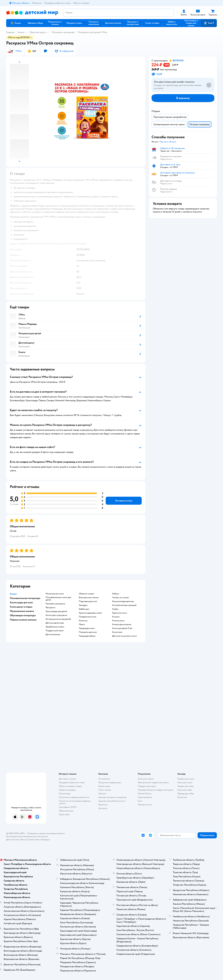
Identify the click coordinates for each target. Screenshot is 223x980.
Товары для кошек (186, 779)
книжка (116, 617)
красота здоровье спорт (90, 613)
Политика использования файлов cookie (75, 802)
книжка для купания (122, 624)
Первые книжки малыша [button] (23, 620)
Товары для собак (186, 786)
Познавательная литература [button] (25, 598)
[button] (209, 23)
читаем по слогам (121, 598)
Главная (10, 32)
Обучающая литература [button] (23, 615)
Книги (21, 32)
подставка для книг (88, 601)
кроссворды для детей (56, 611)
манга (82, 624)
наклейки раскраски (55, 604)
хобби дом (84, 609)
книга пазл (117, 632)
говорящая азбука (87, 636)
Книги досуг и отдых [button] (21, 607)
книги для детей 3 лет (122, 628)
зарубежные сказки (55, 627)
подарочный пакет (55, 631)
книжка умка (118, 621)
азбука (116, 594)
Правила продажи (67, 790)
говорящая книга (87, 628)
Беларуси (46, 840)
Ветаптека (182, 797)
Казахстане (34, 840)
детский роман (53, 634)
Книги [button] (13, 594)
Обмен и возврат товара (70, 786)
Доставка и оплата (67, 779)
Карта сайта (64, 814)
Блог (140, 801)
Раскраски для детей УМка (92, 32)
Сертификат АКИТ (68, 807)
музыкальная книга (55, 594)
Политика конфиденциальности (74, 797)
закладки (83, 605)
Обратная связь (66, 811)
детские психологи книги (124, 636)
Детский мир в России (17, 840)
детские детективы (55, 623)
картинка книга (119, 613)
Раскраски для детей (63, 32)
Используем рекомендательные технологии (27, 836)
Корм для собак (185, 790)
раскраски (50, 608)
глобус (115, 609)
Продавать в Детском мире (72, 782)
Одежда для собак (186, 794)
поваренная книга (87, 617)
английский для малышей (124, 605)
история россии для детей (58, 619)
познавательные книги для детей (58, 599)
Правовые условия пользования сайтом (46, 833)
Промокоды (65, 794)
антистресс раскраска (56, 615)
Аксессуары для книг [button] (21, 602)
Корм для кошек (185, 782)
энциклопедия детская (123, 601)
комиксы (83, 621)
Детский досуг (38, 32)
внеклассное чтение (89, 598)
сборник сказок (87, 594)
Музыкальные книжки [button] (22, 611)
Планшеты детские (88, 632)
